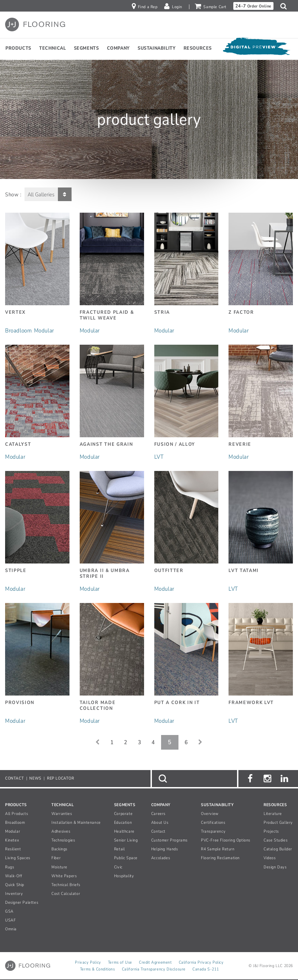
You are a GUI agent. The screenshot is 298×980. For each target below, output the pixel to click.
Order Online (253, 6)
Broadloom (18, 331)
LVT (159, 457)
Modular (44, 331)
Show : (13, 195)
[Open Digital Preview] (256, 48)
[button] (285, 6)
